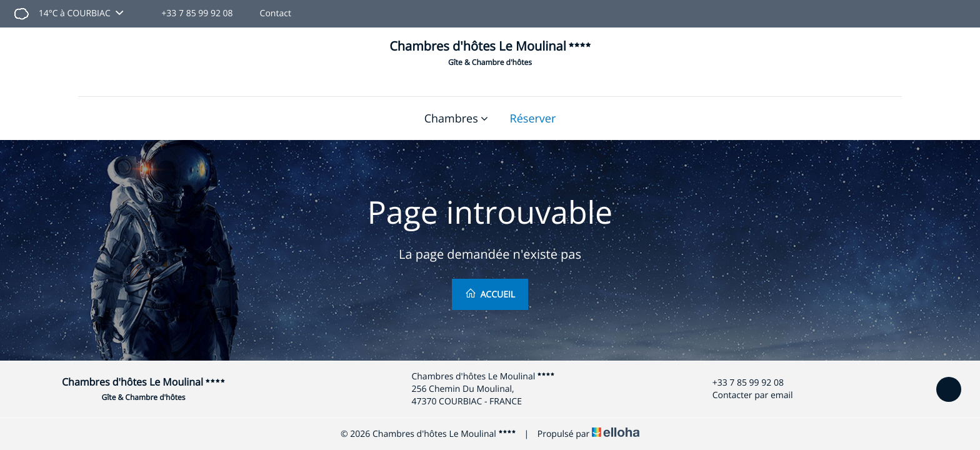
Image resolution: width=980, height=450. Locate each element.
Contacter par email (746, 395)
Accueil (490, 294)
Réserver (533, 119)
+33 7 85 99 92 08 (741, 383)
